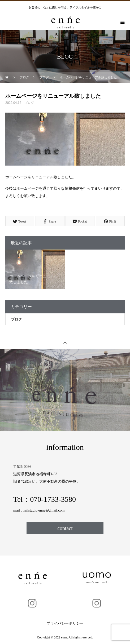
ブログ (29, 103)
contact (65, 528)
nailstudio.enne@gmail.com (44, 510)
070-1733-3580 (53, 499)
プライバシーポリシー (65, 623)
